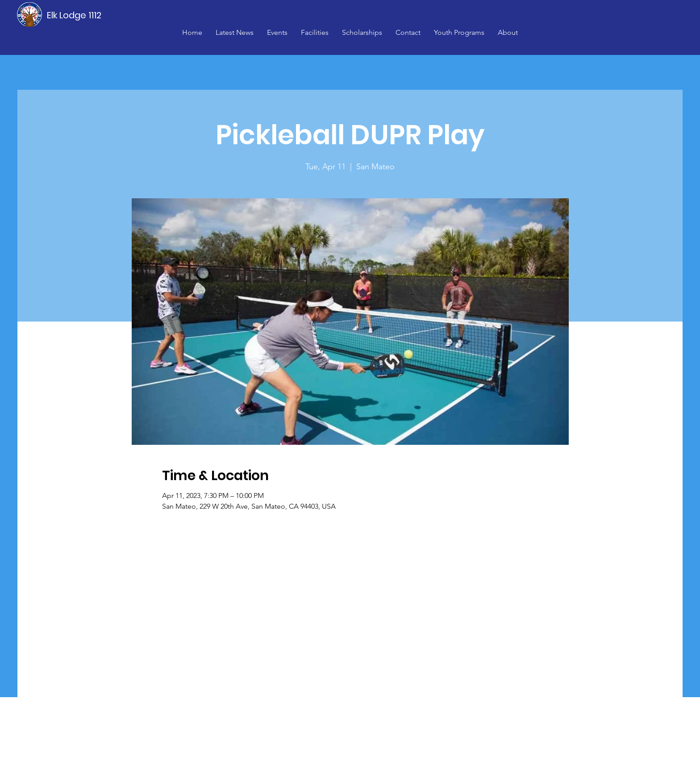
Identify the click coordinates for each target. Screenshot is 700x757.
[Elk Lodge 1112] (75, 15)
